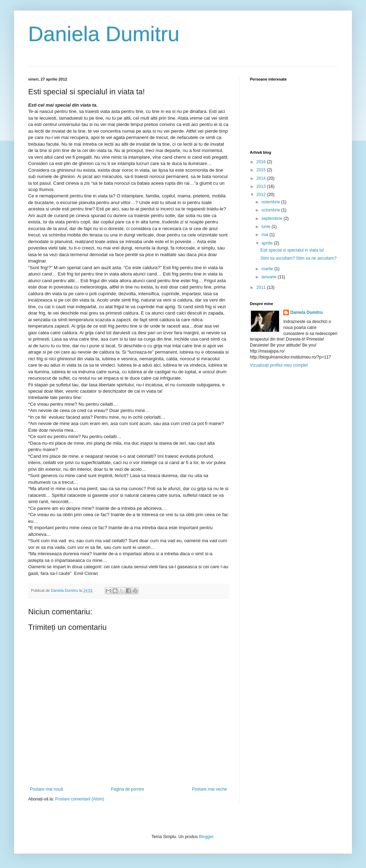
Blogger (206, 837)
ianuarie (270, 277)
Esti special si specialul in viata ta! (292, 250)
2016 (262, 162)
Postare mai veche (210, 789)
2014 (262, 178)
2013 (262, 186)
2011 (262, 287)
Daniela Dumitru (104, 34)
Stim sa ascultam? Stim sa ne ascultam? (298, 258)
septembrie (273, 218)
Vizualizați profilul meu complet (279, 365)
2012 (262, 195)
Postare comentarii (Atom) (80, 799)
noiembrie (271, 202)
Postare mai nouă (46, 789)
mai (266, 235)
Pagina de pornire (128, 789)
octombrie (271, 210)
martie (268, 269)
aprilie (268, 243)
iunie (267, 227)
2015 (262, 170)
